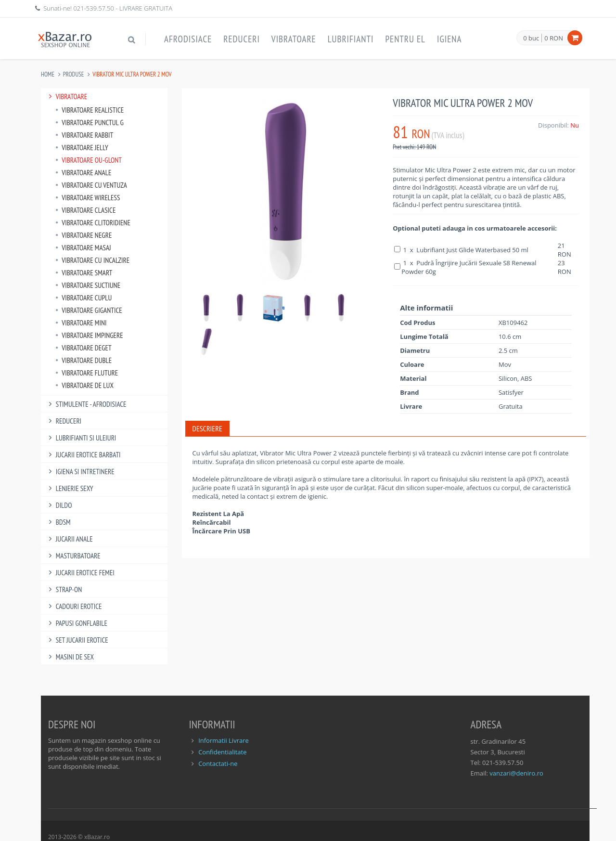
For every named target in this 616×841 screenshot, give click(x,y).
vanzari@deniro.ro (516, 773)
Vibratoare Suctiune (88, 285)
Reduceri (242, 39)
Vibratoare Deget (83, 348)
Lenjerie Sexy (70, 488)
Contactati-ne (218, 763)
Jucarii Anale (69, 539)
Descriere (207, 428)
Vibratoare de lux (84, 385)
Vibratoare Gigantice (89, 310)
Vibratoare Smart (84, 273)
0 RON (554, 38)
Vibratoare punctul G (90, 123)
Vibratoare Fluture (87, 373)
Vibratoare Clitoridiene (93, 223)
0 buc (531, 39)
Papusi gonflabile (77, 623)
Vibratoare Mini (81, 323)
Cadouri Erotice (74, 606)
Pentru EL (405, 39)
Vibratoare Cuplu (83, 298)
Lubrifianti (351, 39)
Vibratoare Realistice (90, 110)
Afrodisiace (188, 39)
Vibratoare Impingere (89, 335)
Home (48, 74)
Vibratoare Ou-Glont (89, 160)
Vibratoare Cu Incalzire (92, 260)
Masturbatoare (73, 556)
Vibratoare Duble (83, 360)
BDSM (58, 522)
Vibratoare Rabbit (84, 135)
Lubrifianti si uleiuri (81, 438)
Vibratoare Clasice (85, 210)
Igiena (449, 39)
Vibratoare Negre (83, 235)
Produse (74, 74)
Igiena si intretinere (80, 472)
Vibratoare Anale (83, 173)
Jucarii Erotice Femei (80, 573)
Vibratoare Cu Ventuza (91, 185)
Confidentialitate (222, 752)
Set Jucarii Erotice (77, 640)
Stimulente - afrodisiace (86, 404)
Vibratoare (294, 39)
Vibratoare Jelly (82, 148)
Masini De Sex (70, 657)
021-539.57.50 (94, 8)
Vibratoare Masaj (83, 248)
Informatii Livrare (224, 740)
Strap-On (64, 589)
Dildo (59, 505)
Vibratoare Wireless (88, 198)
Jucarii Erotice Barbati (83, 455)
